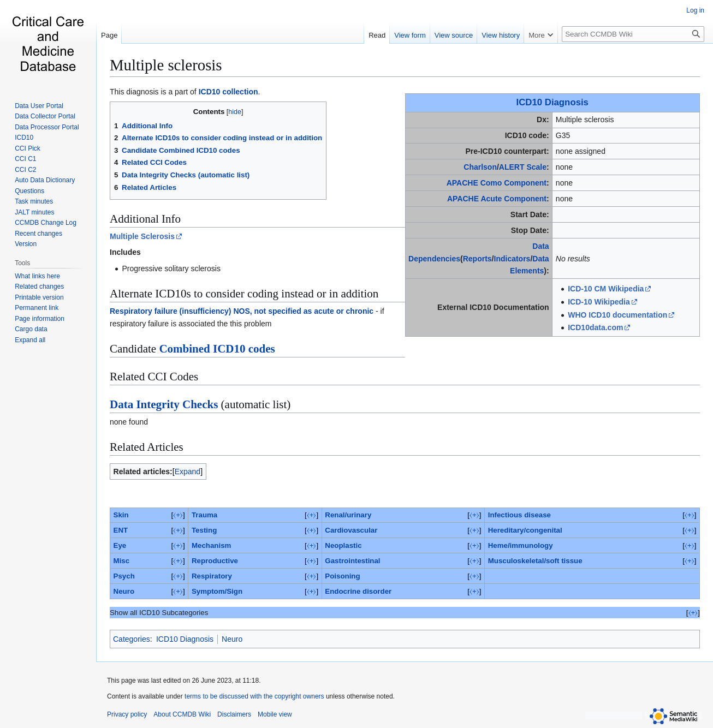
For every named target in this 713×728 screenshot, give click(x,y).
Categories (132, 639)
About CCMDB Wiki (182, 714)
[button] (30, 340)
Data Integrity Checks (164, 404)
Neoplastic (343, 545)
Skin (121, 515)
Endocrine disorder (358, 591)
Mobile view (275, 714)
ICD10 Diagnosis (552, 102)
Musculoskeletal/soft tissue (535, 561)
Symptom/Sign (217, 591)
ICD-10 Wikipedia (599, 302)
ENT (121, 530)
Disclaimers (234, 714)
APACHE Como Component (497, 183)
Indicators (512, 259)
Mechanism (211, 545)
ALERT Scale (523, 167)
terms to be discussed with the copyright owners (254, 696)
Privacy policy (127, 714)
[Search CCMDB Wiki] (633, 34)
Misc (122, 561)
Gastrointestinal (352, 561)
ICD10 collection (228, 92)
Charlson (480, 167)
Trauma (204, 515)
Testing (204, 530)
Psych (124, 576)
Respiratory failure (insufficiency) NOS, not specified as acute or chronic (242, 311)
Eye (120, 545)
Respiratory (212, 576)
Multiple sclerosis (166, 65)
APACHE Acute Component (497, 199)
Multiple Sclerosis (142, 236)
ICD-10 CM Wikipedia (606, 289)
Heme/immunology (521, 545)
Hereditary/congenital (525, 530)
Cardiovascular (351, 530)
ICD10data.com (595, 327)
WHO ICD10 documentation (617, 315)
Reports (477, 259)
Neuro (124, 591)
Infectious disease (519, 515)
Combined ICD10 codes (217, 349)
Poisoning (342, 576)
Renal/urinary (348, 515)
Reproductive (215, 561)
